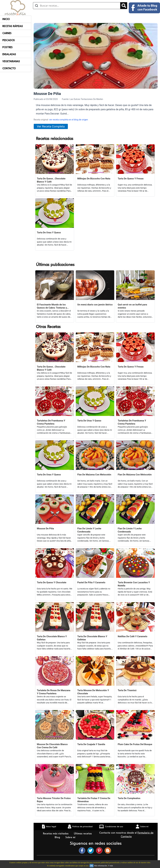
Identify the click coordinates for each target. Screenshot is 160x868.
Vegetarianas (11, 61)
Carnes (7, 33)
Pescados (9, 40)
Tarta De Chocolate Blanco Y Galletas (52, 638)
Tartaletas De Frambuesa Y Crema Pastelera (51, 422)
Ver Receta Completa (51, 126)
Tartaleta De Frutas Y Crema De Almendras (94, 800)
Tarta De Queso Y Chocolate (52, 582)
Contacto (9, 68)
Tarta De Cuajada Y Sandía (91, 744)
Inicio (6, 19)
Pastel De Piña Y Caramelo (91, 582)
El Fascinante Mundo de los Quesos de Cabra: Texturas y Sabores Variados (52, 306)
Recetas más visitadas (56, 834)
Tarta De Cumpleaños (129, 798)
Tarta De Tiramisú (127, 690)
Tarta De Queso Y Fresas (131, 179)
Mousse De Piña (45, 529)
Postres (7, 47)
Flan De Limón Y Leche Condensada (89, 530)
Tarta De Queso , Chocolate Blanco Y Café (51, 180)
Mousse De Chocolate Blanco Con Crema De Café (52, 746)
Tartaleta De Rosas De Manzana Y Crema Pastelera (54, 692)
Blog (58, 837)
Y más (111, 866)
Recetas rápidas (13, 26)
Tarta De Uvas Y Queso (49, 233)
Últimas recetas (83, 834)
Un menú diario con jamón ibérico (95, 305)
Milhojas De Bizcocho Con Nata (94, 179)
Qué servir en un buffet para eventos (132, 306)
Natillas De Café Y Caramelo (132, 636)
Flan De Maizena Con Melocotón (94, 475)
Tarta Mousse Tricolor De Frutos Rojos (54, 800)
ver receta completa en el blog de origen (68, 120)
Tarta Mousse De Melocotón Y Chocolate (93, 692)
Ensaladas (9, 54)
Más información (100, 866)
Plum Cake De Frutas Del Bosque (135, 744)
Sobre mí (71, 837)
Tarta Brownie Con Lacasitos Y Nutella (134, 584)
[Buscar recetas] (77, 6)
